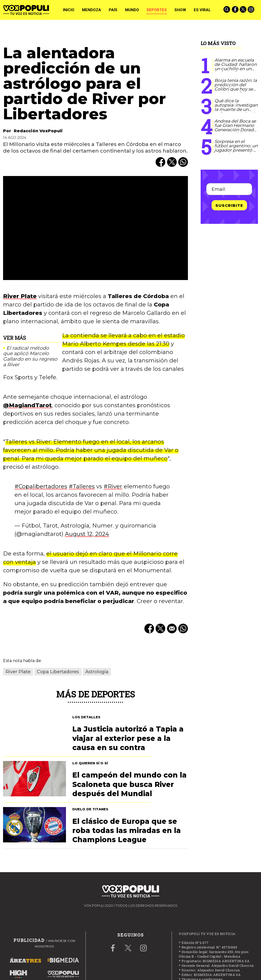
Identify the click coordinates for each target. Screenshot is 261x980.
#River (113, 486)
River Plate (20, 296)
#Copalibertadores (41, 486)
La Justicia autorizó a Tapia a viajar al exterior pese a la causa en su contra (128, 738)
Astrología (97, 672)
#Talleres (82, 486)
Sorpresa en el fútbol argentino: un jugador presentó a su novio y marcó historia (236, 150)
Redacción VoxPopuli (38, 131)
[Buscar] (227, 10)
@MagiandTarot (27, 405)
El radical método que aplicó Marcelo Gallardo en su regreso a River (30, 356)
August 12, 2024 (87, 534)
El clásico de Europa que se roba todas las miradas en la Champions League (127, 831)
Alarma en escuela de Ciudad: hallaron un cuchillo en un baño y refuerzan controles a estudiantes (236, 71)
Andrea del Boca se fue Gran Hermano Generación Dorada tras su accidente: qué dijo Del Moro (235, 130)
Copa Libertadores (58, 672)
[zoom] (95, 228)
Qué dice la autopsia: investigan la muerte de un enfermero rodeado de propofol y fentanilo (236, 112)
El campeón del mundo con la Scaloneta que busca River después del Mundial (129, 784)
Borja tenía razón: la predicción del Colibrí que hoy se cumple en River (236, 87)
